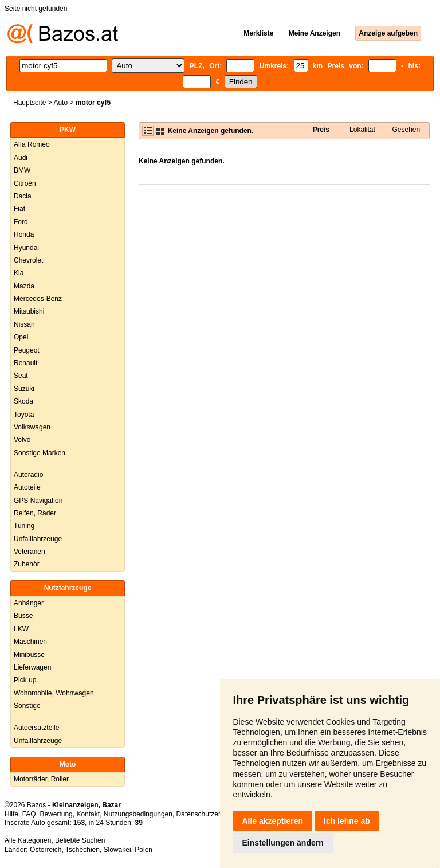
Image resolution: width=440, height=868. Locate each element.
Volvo (22, 440)
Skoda (23, 401)
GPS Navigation (38, 501)
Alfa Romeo (32, 144)
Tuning (24, 526)
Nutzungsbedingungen (138, 814)
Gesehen (406, 130)
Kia (19, 273)
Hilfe (11, 814)
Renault (25, 363)
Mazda (24, 286)
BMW (22, 170)
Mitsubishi (29, 311)
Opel (21, 337)
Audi (21, 158)
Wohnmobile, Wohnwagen (54, 693)
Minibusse (29, 655)
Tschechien (82, 850)
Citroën (25, 183)
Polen (144, 850)
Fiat (19, 209)
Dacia (23, 196)
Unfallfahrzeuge (38, 539)
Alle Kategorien (28, 840)
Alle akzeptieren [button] (272, 821)
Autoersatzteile (36, 728)
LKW (21, 629)
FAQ (29, 814)
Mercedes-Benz (38, 299)
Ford (21, 222)
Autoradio (28, 475)
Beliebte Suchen (80, 840)
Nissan (24, 324)
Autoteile (27, 487)
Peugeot (27, 350)
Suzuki (24, 389)
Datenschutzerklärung (210, 814)
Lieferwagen (32, 667)
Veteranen (30, 552)
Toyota (24, 415)
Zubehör (27, 564)
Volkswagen (32, 427)
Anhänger (29, 603)
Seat (21, 376)
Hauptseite (30, 103)
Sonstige (27, 706)
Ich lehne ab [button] (347, 821)
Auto (60, 103)
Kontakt (88, 814)
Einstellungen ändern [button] (282, 843)
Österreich (46, 850)
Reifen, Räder (35, 513)
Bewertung (56, 814)
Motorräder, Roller (41, 779)
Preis (321, 130)
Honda (24, 234)
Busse (23, 616)
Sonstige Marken (40, 453)
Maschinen (30, 642)
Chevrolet (28, 260)
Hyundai (26, 248)
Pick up (25, 680)
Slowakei (117, 850)
